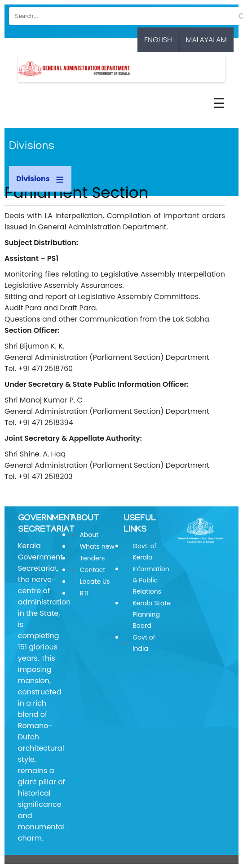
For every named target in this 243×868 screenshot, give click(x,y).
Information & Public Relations (151, 580)
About (89, 535)
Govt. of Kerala (144, 552)
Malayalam (206, 40)
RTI (84, 593)
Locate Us (95, 582)
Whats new (97, 546)
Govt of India (144, 643)
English (158, 40)
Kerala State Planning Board (152, 614)
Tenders (92, 558)
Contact (92, 570)
